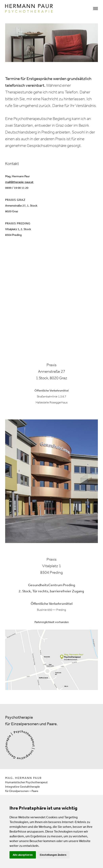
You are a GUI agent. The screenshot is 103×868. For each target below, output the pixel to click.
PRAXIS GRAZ (15, 200)
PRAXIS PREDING (18, 223)
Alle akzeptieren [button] (23, 855)
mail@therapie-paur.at (19, 182)
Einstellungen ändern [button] (53, 855)
